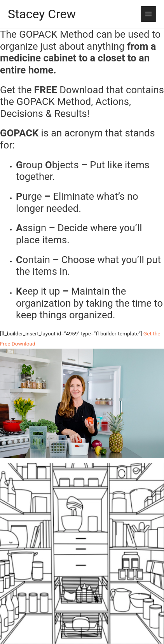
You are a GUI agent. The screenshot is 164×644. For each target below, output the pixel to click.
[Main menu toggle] (149, 14)
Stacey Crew (42, 14)
